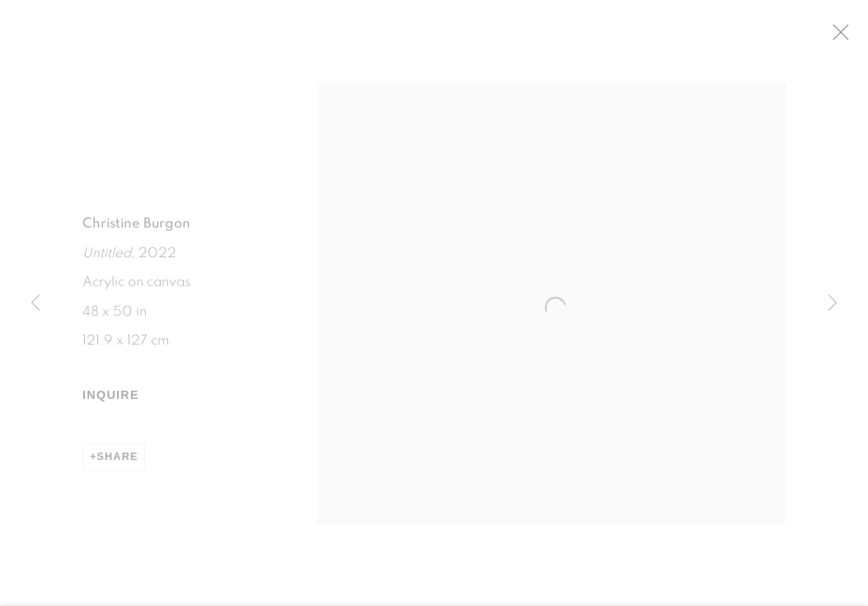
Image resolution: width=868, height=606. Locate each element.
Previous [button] (35, 303)
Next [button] (833, 303)
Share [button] (118, 463)
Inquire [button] (111, 402)
